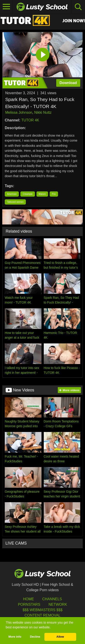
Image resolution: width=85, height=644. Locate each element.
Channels (52, 599)
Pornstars (29, 604)
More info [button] (15, 637)
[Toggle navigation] (6, 7)
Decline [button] (35, 637)
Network (58, 604)
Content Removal (42, 615)
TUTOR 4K (30, 120)
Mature (42, 194)
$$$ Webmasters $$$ (42, 610)
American (12, 194)
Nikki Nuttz (43, 112)
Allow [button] (60, 637)
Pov (54, 194)
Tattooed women (15, 202)
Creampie (28, 194)
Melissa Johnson (19, 112)
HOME (29, 599)
